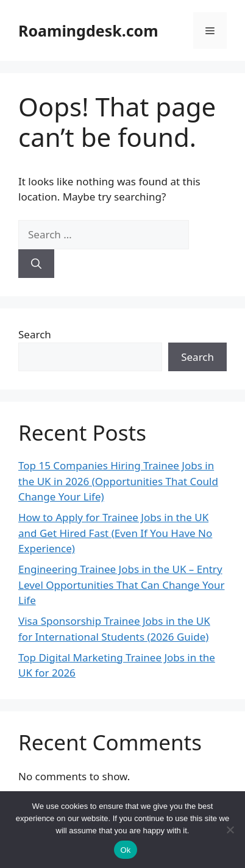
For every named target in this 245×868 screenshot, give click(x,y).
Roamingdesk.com (88, 30)
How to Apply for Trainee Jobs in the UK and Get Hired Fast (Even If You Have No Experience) (115, 533)
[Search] (36, 264)
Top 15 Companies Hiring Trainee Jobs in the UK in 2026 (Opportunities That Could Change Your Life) (118, 481)
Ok (125, 850)
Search (35, 334)
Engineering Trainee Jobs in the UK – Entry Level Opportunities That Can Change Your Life (122, 585)
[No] (230, 830)
